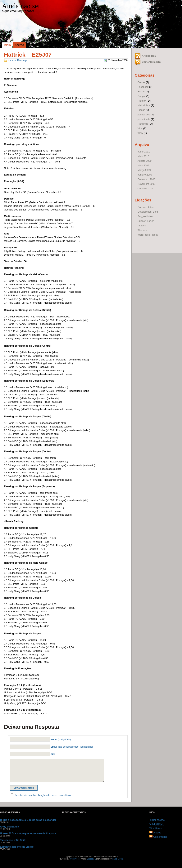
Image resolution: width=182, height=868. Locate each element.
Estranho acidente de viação (17, 847)
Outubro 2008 (145, 188)
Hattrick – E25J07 (28, 55)
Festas (141, 92)
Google (142, 96)
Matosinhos (144, 105)
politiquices (144, 115)
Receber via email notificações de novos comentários (43, 795)
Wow (140, 133)
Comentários (160, 837)
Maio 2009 (143, 165)
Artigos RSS (149, 56)
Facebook (143, 87)
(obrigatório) (61, 740)
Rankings (22, 60)
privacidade (144, 119)
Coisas (141, 82)
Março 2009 (144, 170)
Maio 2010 (143, 156)
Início (7, 45)
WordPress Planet (148, 235)
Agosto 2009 (145, 161)
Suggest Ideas (146, 216)
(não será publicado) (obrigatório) (72, 747)
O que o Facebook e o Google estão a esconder (28, 820)
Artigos (157, 833)
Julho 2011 (144, 152)
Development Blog (148, 212)
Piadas (141, 110)
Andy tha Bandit (10, 827)
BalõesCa (91, 859)
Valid (157, 824)
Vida (140, 128)
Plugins (142, 226)
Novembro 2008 (146, 184)
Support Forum (146, 221)
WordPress (156, 828)
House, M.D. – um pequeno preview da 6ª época (28, 833)
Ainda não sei (21, 6)
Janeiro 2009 (145, 175)
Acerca (19, 45)
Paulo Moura (118, 859)
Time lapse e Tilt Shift (13, 840)
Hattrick (12, 60)
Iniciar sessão (157, 820)
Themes (142, 230)
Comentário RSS (152, 62)
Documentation (146, 207)
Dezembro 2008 (146, 179)
